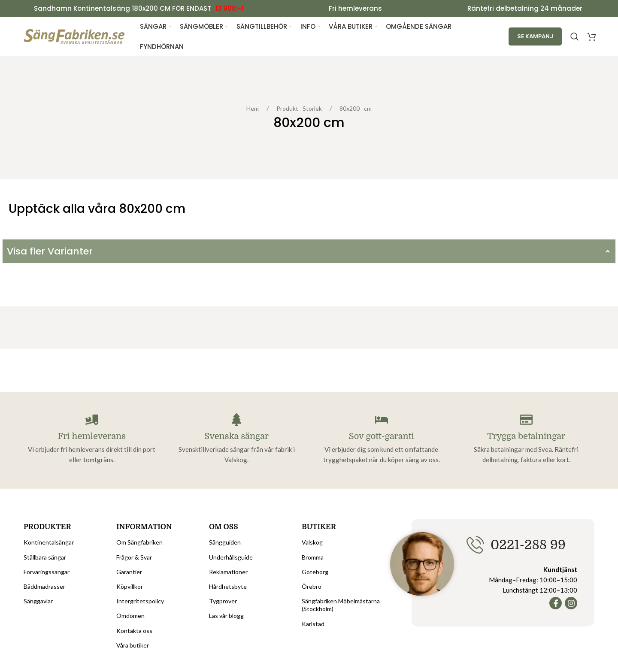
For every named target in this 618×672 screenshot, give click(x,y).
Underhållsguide (231, 557)
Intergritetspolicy (140, 601)
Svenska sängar (236, 437)
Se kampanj (535, 37)
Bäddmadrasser (44, 587)
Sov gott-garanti (382, 437)
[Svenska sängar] (236, 420)
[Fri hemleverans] (92, 420)
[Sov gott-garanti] (382, 420)
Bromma (313, 557)
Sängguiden (225, 543)
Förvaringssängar (47, 572)
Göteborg (315, 572)
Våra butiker (133, 645)
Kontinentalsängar (49, 543)
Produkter (47, 527)
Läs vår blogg (226, 616)
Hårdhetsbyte (228, 587)
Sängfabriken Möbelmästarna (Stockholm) (341, 605)
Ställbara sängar (45, 557)
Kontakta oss (134, 631)
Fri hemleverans (92, 437)
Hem (255, 109)
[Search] (575, 37)
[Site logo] (74, 36)
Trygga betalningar (526, 437)
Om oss (224, 527)
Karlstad (313, 624)
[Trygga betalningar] (526, 420)
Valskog (312, 543)
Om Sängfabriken (139, 543)
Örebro (312, 587)
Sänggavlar (38, 601)
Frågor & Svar (134, 557)
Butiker (319, 527)
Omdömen (130, 616)
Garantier (129, 572)
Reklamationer (228, 572)
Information (144, 527)
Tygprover (223, 601)
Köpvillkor (130, 587)
